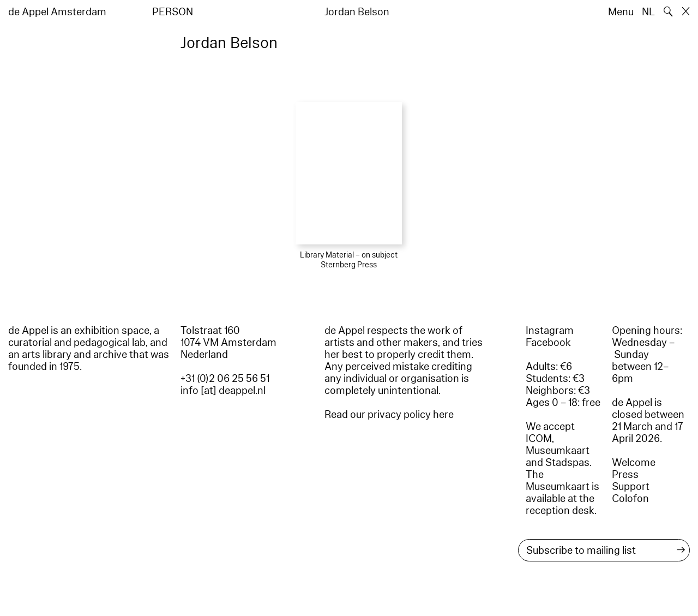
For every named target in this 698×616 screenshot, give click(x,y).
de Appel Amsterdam (57, 12)
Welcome (634, 463)
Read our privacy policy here (389, 415)
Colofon (630, 499)
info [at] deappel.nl (223, 391)
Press (625, 475)
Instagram (550, 331)
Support (631, 487)
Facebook (548, 343)
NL (648, 12)
